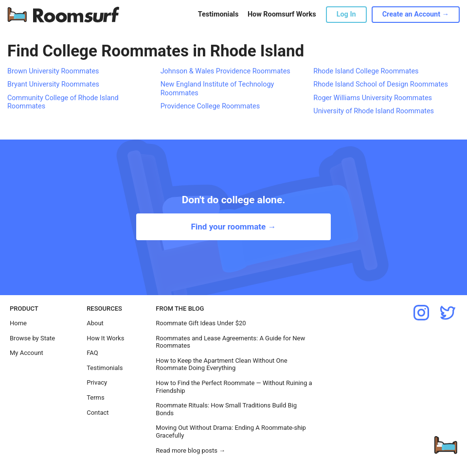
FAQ (92, 353)
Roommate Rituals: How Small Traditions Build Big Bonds (226, 409)
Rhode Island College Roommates (366, 71)
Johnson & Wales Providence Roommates (225, 71)
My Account (27, 353)
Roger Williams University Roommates (373, 98)
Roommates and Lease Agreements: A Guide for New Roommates (230, 342)
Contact (98, 413)
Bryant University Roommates (53, 84)
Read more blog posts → (190, 450)
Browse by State (32, 338)
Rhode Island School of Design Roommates (381, 84)
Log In (346, 14)
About (95, 323)
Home (18, 323)
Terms (96, 397)
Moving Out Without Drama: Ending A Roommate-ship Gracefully (231, 432)
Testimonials (218, 14)
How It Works (105, 338)
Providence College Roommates (210, 106)
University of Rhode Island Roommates (374, 111)
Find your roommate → (233, 227)
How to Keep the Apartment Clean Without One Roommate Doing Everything (221, 364)
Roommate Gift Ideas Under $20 (201, 323)
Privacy (97, 382)
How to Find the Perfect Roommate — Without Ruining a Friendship (234, 387)
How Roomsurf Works (282, 14)
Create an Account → (416, 14)
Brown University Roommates (53, 71)
